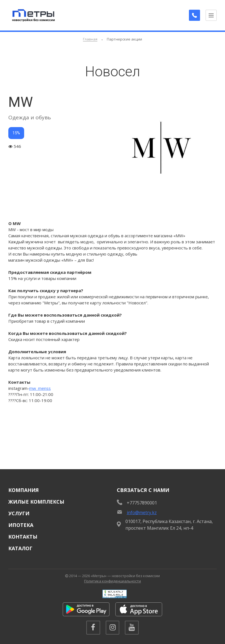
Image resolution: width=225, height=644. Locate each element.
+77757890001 (142, 503)
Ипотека (21, 525)
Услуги (19, 513)
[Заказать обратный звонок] (194, 15)
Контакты (23, 537)
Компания (24, 490)
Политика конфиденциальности (112, 581)
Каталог (20, 548)
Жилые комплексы (36, 502)
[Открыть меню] (211, 15)
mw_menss (40, 388)
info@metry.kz (142, 512)
